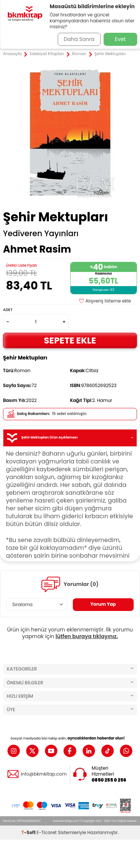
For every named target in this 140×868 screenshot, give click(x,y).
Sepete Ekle (70, 340)
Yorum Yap (103, 604)
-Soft (29, 832)
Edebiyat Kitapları (47, 54)
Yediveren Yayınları (41, 234)
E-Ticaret (47, 832)
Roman (79, 54)
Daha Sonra (79, 39)
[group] (70, 134)
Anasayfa (12, 54)
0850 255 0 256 (109, 780)
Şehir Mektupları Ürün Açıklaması (70, 438)
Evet (120, 39)
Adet (8, 310)
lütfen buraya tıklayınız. (87, 636)
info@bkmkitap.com (43, 774)
